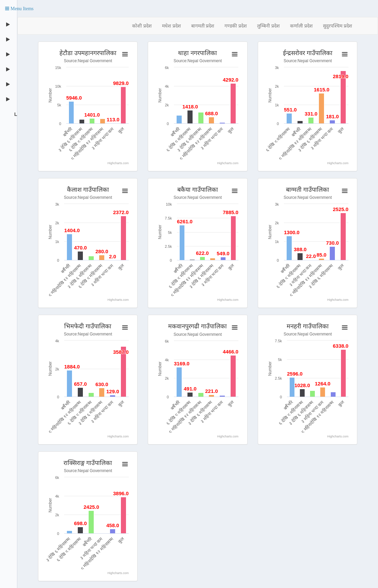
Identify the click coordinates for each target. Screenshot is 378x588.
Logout (15, 114)
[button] (19, 8)
